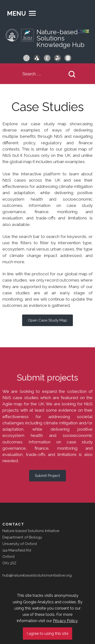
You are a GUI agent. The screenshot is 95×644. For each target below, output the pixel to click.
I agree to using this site (47, 634)
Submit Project (47, 476)
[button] (22, 13)
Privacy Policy (65, 621)
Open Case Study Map (47, 320)
